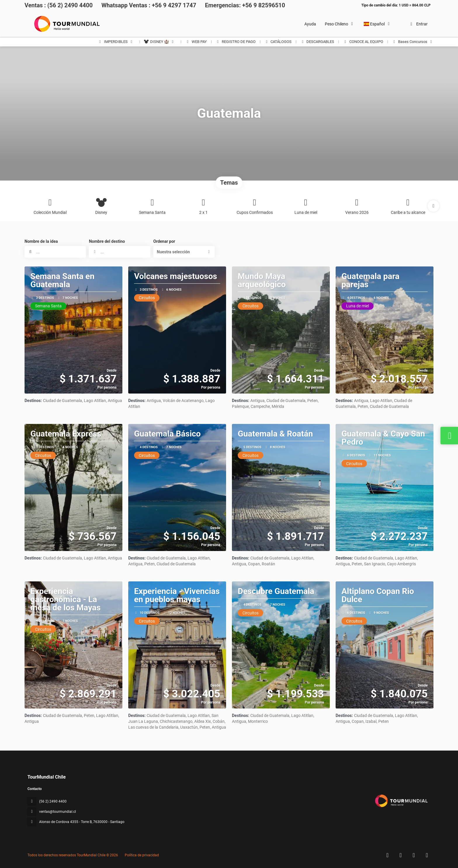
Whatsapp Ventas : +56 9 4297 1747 (149, 5)
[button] (433, 206)
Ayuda (310, 24)
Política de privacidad (142, 855)
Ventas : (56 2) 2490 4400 (59, 5)
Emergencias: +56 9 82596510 (245, 5)
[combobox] (119, 252)
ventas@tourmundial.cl (58, 812)
